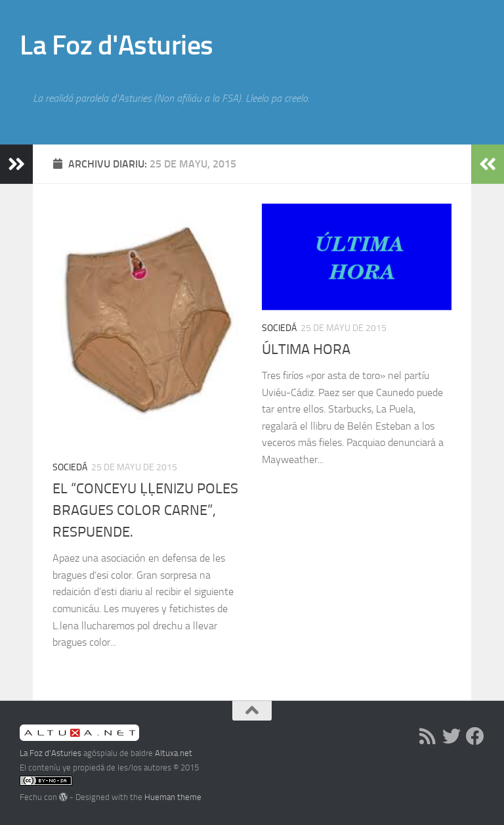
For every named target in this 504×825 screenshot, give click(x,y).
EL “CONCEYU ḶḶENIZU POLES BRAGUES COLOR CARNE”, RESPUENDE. (145, 510)
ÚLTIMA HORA (306, 349)
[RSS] (428, 736)
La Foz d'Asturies (116, 45)
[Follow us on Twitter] (451, 736)
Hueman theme (173, 797)
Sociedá (70, 467)
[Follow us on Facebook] (475, 736)
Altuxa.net (174, 753)
